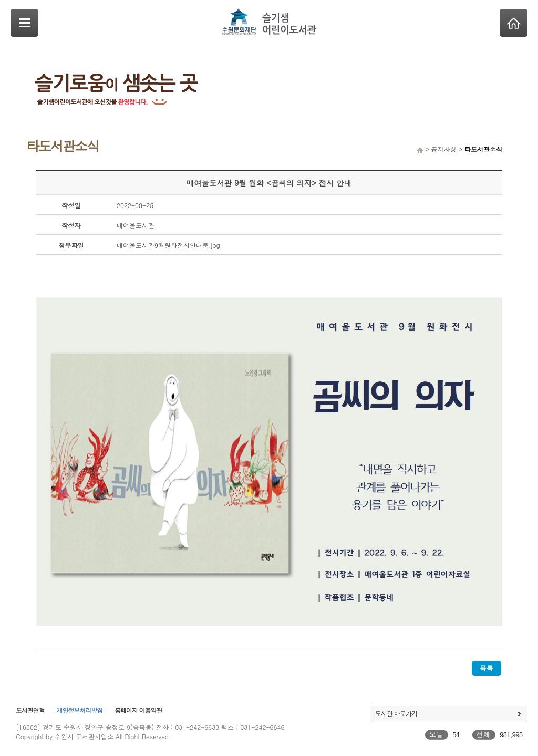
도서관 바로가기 (396, 713)
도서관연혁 (30, 710)
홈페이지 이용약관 (138, 710)
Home (514, 23)
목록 (487, 668)
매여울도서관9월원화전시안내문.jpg (168, 245)
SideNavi (24, 23)
